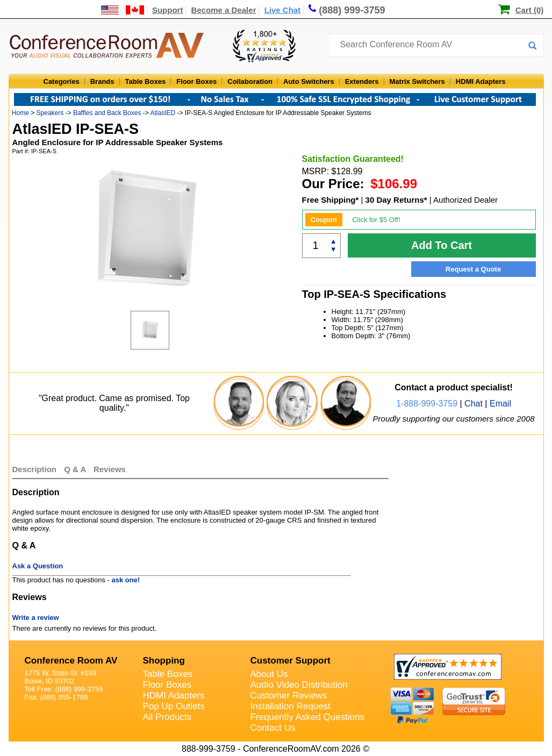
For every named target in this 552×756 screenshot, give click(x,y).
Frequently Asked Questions (308, 717)
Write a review (36, 618)
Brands (102, 81)
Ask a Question (38, 566)
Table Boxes (146, 81)
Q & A (76, 469)
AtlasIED (163, 113)
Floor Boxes (196, 81)
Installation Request (291, 706)
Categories (62, 81)
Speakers (50, 113)
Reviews (110, 469)
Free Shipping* (331, 200)
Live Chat (283, 10)
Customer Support (291, 661)
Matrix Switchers (417, 81)
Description (35, 469)
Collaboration (250, 81)
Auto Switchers (309, 81)
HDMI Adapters (481, 81)
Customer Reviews (289, 696)
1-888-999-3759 (427, 404)
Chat (474, 404)
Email (500, 404)
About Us (269, 674)
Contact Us (273, 728)
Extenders (362, 81)
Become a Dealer (224, 10)
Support (168, 10)
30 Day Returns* (396, 200)
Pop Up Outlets (174, 706)
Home (20, 113)
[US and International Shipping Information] (123, 10)
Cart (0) (530, 10)
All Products (167, 717)
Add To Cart (442, 245)
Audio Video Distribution (299, 685)
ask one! (126, 580)
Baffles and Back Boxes (107, 113)
